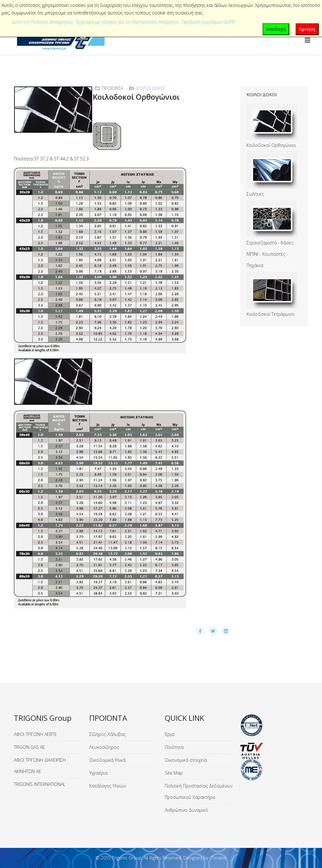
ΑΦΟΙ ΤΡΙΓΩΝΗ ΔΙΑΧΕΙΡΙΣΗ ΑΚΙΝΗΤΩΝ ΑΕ (40, 766)
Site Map (174, 773)
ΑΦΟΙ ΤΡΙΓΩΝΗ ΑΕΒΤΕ (35, 734)
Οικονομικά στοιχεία (186, 760)
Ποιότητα (174, 747)
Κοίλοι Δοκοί (151, 88)
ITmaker (219, 858)
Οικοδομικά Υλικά (107, 760)
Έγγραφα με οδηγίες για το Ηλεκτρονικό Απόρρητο (127, 22)
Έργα (170, 734)
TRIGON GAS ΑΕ (29, 747)
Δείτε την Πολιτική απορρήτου (42, 22)
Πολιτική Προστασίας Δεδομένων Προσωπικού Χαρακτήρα (199, 791)
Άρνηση (307, 29)
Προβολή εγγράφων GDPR (208, 22)
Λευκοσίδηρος (104, 747)
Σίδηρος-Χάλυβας (108, 734)
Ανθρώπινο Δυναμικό (186, 810)
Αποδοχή (276, 29)
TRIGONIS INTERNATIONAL (40, 784)
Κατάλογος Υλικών (108, 786)
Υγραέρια (98, 773)
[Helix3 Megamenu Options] (308, 40)
